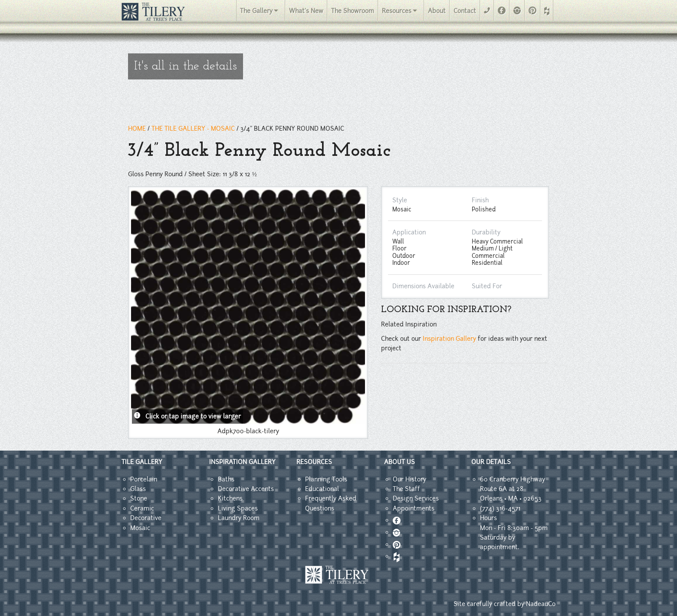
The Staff (406, 489)
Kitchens (230, 498)
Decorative (146, 518)
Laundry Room (239, 518)
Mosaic (140, 528)
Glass (138, 489)
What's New (306, 11)
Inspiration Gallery (449, 339)
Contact (465, 11)
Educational (322, 489)
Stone (139, 498)
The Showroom (353, 11)
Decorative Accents (246, 489)
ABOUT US (399, 462)
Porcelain (144, 479)
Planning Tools (326, 479)
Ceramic (142, 508)
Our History (409, 479)
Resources (397, 11)
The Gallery (256, 11)
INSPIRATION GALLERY (242, 462)
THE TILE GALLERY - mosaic (193, 128)
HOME (137, 128)
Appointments (414, 508)
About (437, 11)
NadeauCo (541, 604)
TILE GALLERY (142, 462)
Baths (226, 479)
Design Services (416, 498)
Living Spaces (238, 508)
